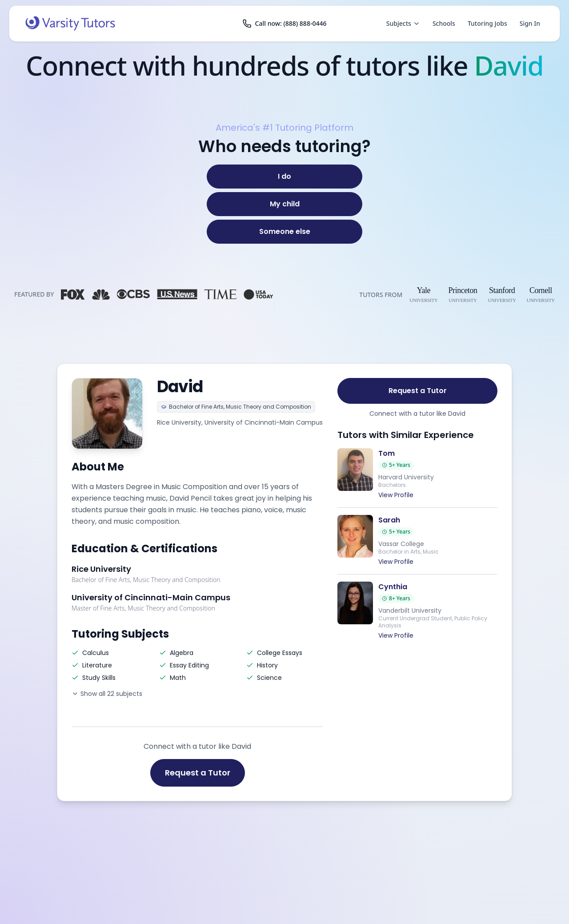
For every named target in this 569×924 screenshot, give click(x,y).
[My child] (284, 204)
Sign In (530, 23)
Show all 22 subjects (107, 694)
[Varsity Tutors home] (70, 24)
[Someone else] (284, 232)
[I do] (284, 177)
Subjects (403, 23)
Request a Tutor (198, 773)
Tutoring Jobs (487, 23)
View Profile (396, 495)
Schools (444, 23)
